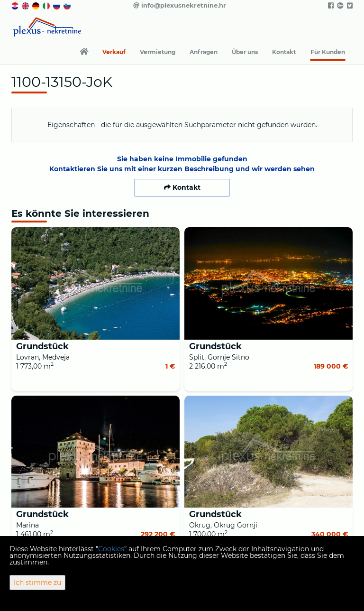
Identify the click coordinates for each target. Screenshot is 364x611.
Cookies (111, 549)
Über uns (245, 52)
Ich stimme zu (37, 583)
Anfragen (204, 52)
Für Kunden (328, 52)
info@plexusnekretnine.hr (180, 5)
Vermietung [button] (158, 52)
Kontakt (284, 52)
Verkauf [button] (114, 52)
